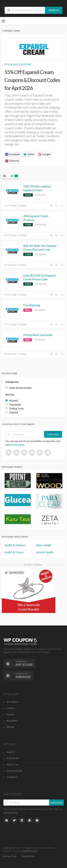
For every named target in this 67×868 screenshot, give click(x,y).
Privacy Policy (28, 856)
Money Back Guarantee (38, 335)
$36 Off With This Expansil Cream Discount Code (40, 248)
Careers (11, 708)
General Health (45, 552)
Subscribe (53, 434)
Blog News (12, 721)
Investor (11, 714)
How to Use (13, 765)
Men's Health (44, 545)
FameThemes (30, 851)
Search (54, 10)
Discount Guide (15, 771)
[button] (13, 154)
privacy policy (17, 445)
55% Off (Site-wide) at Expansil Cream (37, 188)
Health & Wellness (15, 545)
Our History (12, 702)
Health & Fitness (14, 552)
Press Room (13, 758)
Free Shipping (32, 305)
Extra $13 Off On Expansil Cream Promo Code (39, 277)
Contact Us (12, 777)
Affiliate (10, 727)
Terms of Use (10, 856)
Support (11, 752)
